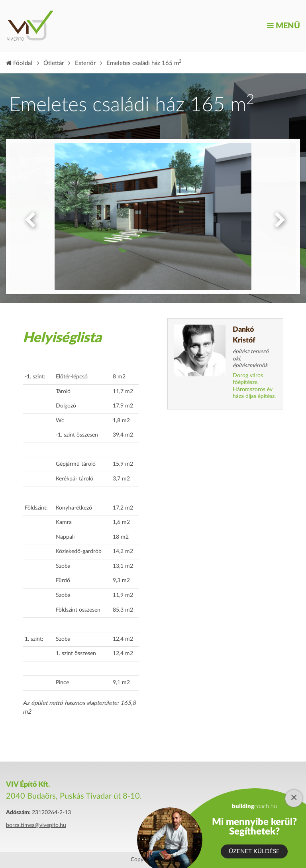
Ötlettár (54, 63)
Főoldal (19, 63)
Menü (283, 26)
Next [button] (278, 217)
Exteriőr (85, 63)
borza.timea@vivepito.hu (36, 825)
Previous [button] (28, 217)
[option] (153, 217)
